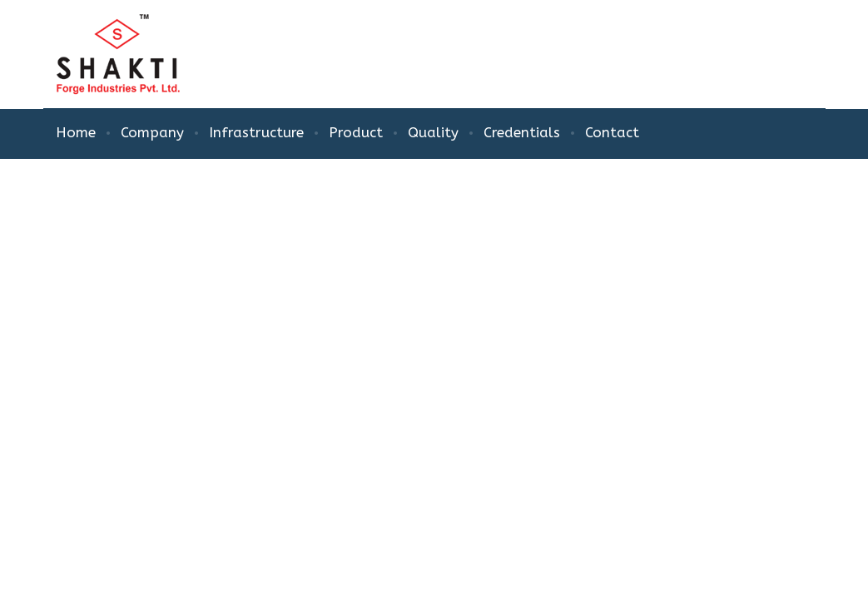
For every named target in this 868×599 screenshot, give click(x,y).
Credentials (522, 132)
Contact (612, 132)
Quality (433, 132)
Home (76, 132)
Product (356, 132)
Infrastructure (256, 132)
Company (152, 132)
